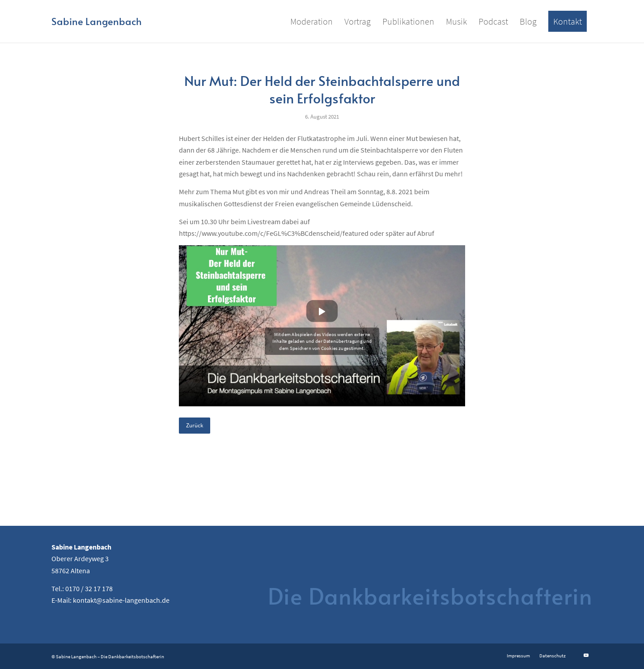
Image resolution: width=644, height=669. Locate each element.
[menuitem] (311, 21)
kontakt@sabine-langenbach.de (121, 600)
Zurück (195, 425)
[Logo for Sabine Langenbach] (97, 21)
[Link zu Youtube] (586, 655)
